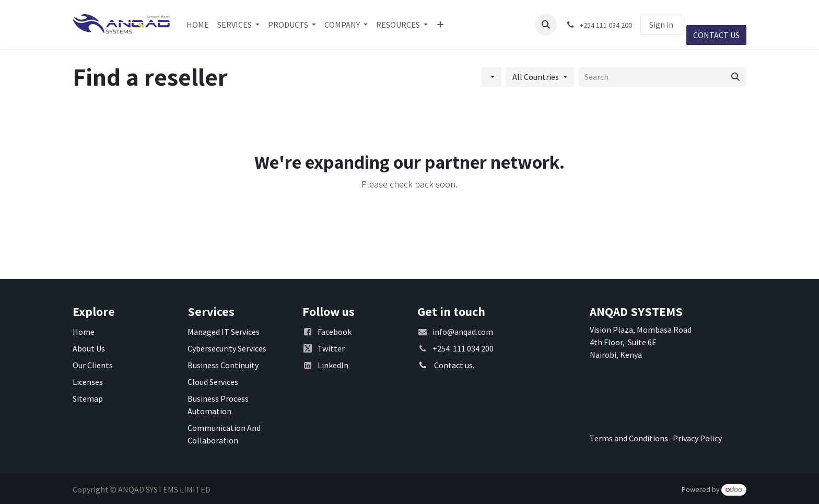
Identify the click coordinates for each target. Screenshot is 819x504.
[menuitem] (198, 25)
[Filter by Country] (540, 77)
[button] (546, 25)
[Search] (735, 77)
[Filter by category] (492, 77)
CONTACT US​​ (716, 35)
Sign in (661, 25)
